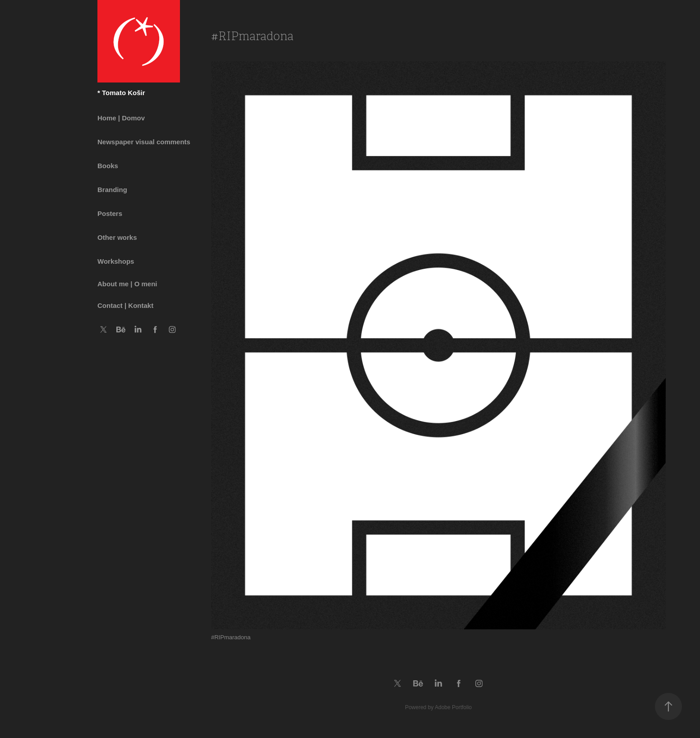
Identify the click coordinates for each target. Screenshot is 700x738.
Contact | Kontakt (125, 305)
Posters (110, 213)
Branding (112, 190)
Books (108, 166)
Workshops (116, 261)
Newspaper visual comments (144, 142)
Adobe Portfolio (453, 707)
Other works (117, 237)
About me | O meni (127, 284)
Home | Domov (121, 118)
